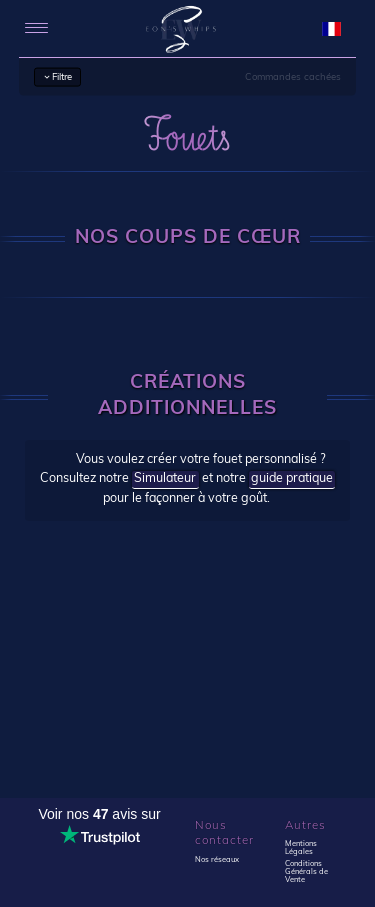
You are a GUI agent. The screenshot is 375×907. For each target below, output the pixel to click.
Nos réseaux (217, 860)
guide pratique (292, 479)
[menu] (36, 29)
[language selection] (332, 29)
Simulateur (165, 479)
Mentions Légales (301, 848)
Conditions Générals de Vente (306, 872)
